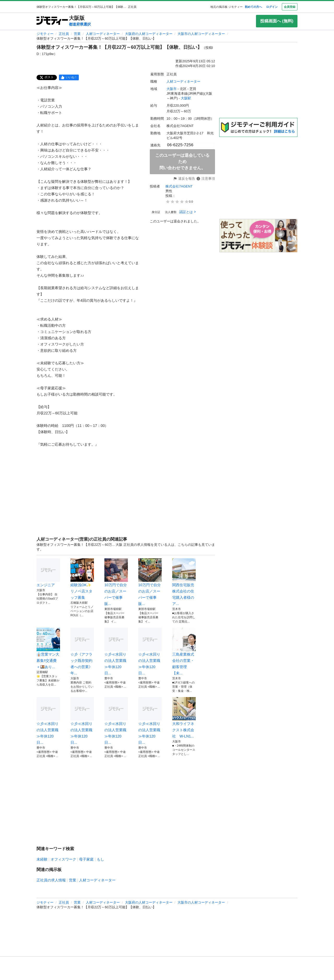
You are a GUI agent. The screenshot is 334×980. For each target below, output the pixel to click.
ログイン (272, 7)
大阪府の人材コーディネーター (149, 34)
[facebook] (69, 77)
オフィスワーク (63, 859)
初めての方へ (253, 7)
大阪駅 (186, 98)
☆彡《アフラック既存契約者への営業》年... (82, 651)
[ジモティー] (52, 21)
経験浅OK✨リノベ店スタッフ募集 (82, 579)
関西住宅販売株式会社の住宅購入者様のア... (184, 582)
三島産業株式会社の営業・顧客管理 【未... (184, 651)
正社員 (64, 34)
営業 (77, 34)
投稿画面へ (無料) (277, 21)
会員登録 (290, 7)
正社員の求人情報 (51, 880)
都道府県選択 (80, 24)
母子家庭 (86, 859)
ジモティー (45, 34)
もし (100, 859)
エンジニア (48, 573)
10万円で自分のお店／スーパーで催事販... (116, 582)
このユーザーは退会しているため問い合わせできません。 (182, 162)
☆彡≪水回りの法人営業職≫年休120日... (116, 651)
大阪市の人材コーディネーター (201, 34)
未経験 (42, 859)
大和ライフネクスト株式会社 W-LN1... (184, 718)
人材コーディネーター (103, 34)
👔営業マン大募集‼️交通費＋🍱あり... (48, 648)
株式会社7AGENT (179, 186)
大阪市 (172, 89)
